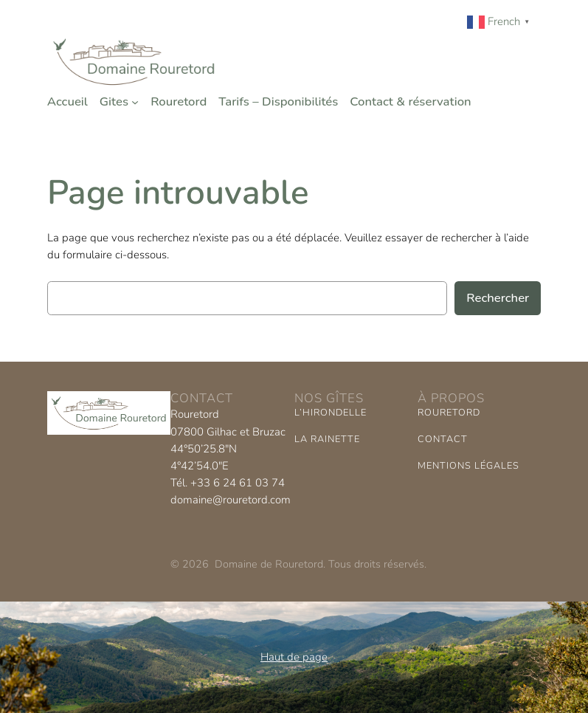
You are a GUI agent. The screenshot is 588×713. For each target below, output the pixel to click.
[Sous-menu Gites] (135, 102)
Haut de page (294, 657)
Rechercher (498, 298)
